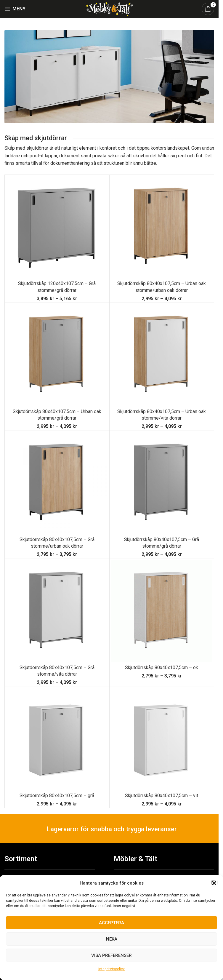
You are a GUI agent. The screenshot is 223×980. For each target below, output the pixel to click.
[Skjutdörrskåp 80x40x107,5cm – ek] (162, 611)
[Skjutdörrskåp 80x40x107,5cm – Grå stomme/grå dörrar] (162, 483)
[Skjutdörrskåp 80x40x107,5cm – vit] (162, 739)
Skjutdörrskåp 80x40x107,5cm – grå (57, 796)
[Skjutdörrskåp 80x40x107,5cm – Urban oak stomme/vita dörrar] (162, 355)
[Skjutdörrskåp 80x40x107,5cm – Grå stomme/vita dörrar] (57, 611)
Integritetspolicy (111, 969)
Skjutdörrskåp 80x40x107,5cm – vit (162, 796)
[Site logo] (109, 8)
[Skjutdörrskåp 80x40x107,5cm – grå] (57, 739)
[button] (214, 883)
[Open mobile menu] (15, 9)
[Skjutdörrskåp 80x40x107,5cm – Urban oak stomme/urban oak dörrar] (162, 227)
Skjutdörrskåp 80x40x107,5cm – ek (162, 668)
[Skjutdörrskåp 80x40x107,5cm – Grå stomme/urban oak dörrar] (57, 483)
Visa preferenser (111, 955)
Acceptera (111, 923)
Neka (112, 939)
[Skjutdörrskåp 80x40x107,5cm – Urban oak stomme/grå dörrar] (57, 355)
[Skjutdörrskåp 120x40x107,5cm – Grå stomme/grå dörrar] (57, 227)
